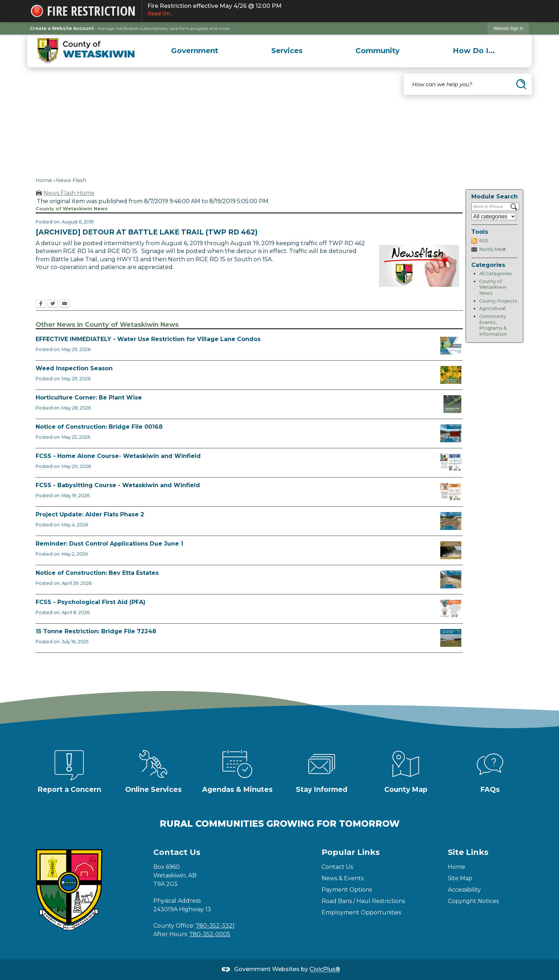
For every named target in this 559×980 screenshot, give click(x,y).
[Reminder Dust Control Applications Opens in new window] (451, 550)
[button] (521, 84)
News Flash (71, 180)
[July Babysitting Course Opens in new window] (451, 492)
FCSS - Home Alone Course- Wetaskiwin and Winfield (118, 456)
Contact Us (337, 867)
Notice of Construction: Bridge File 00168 (99, 427)
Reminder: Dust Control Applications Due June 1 (109, 544)
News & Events (343, 878)
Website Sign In (508, 29)
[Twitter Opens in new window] (53, 304)
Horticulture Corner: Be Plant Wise (89, 398)
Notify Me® (493, 249)
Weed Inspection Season (74, 368)
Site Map (460, 878)
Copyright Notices (473, 901)
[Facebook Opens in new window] (41, 304)
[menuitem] (195, 51)
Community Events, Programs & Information (493, 325)
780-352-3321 (215, 926)
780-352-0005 (210, 934)
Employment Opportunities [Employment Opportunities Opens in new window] (361, 912)
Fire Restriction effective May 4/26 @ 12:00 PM (335, 10)
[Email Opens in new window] (65, 304)
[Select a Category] (494, 216)
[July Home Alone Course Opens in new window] (451, 463)
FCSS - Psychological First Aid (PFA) (91, 602)
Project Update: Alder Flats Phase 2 (90, 514)
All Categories (496, 274)
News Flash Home (69, 193)
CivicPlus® (325, 969)
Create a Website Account (62, 28)
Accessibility (464, 890)
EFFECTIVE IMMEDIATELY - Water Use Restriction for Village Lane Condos (148, 339)
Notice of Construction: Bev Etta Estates (97, 573)
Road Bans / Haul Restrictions (363, 901)
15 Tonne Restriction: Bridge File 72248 (96, 631)
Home (44, 180)
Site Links (468, 852)
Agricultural (492, 308)
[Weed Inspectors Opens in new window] (451, 375)
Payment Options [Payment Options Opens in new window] (347, 890)
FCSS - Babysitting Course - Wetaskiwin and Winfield (118, 485)
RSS (484, 241)
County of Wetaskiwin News (493, 287)
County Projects (498, 301)
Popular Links (351, 852)
